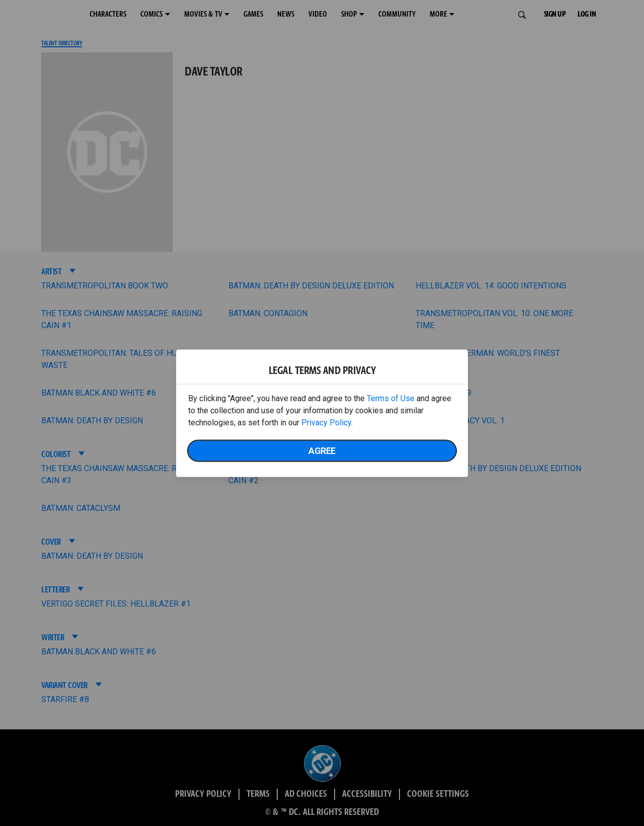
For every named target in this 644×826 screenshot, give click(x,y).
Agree (322, 450)
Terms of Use (391, 398)
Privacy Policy (326, 422)
